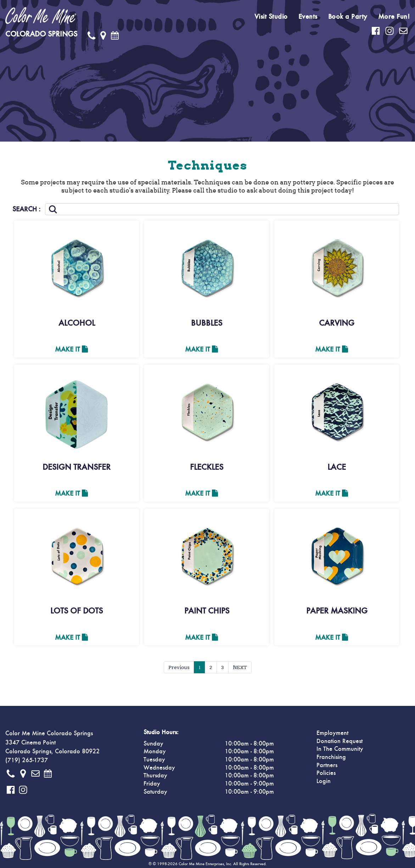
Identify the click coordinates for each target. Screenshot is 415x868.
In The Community (340, 749)
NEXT (240, 667)
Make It (71, 349)
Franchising (331, 757)
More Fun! (394, 17)
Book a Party (348, 17)
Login (324, 781)
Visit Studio (271, 17)
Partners (327, 765)
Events (308, 17)
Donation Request (340, 741)
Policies (326, 773)
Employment (332, 733)
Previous (179, 667)
